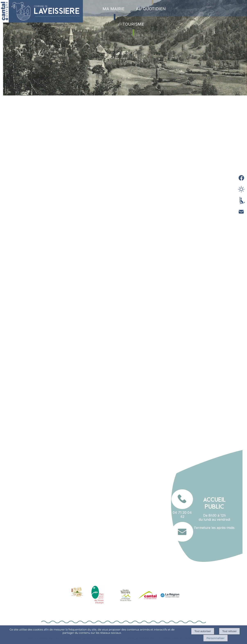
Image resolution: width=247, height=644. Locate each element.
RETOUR (184, 425)
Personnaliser (215, 638)
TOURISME (133, 24)
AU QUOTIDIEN (151, 9)
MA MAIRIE (113, 9)
